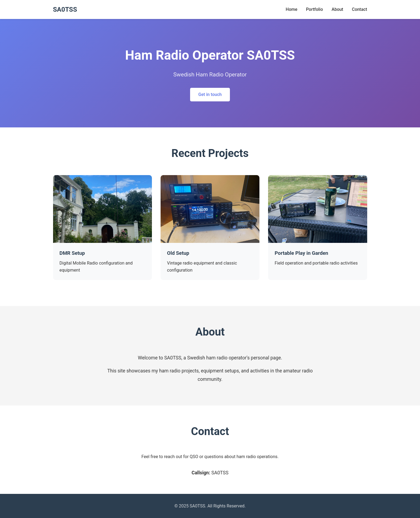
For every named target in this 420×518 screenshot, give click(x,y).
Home (292, 9)
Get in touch (210, 94)
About (338, 9)
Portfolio (315, 9)
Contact (359, 9)
